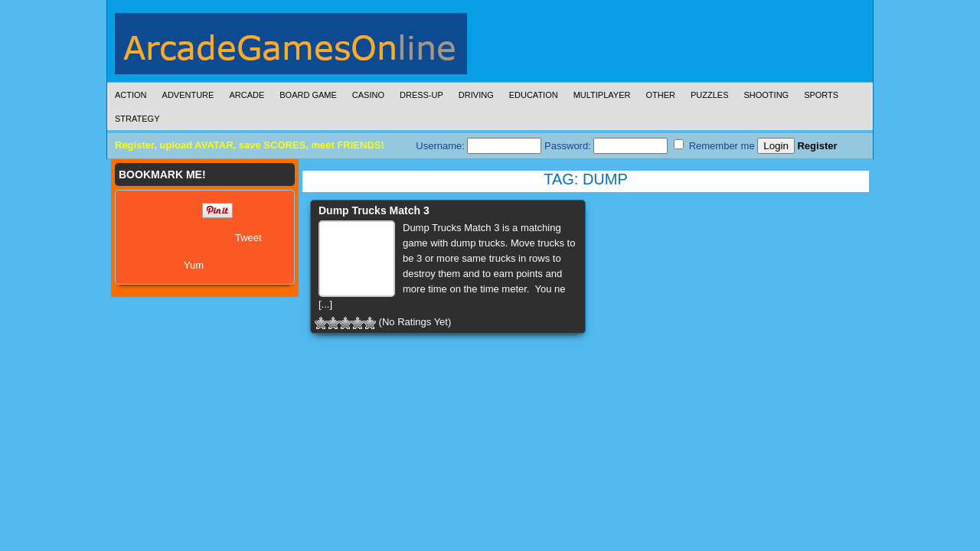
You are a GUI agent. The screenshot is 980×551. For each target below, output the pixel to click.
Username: (479, 146)
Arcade (247, 95)
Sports (821, 95)
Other (660, 95)
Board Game (308, 95)
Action (131, 95)
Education (534, 95)
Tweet (248, 238)
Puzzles (710, 95)
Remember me (714, 145)
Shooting (766, 95)
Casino (368, 95)
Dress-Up (421, 95)
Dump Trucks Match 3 (374, 210)
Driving (476, 95)
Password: (606, 146)
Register (817, 146)
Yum (194, 265)
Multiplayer (602, 95)
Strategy (137, 119)
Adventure (188, 95)
